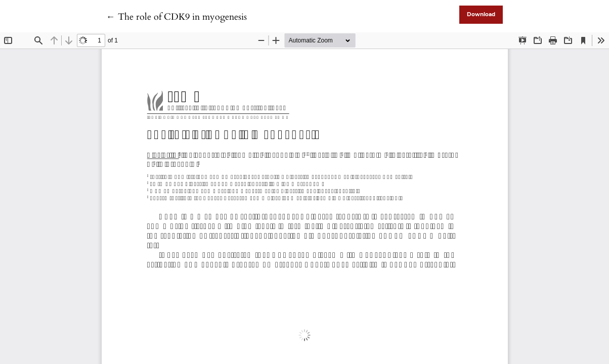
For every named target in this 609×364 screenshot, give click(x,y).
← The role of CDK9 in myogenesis (177, 17)
